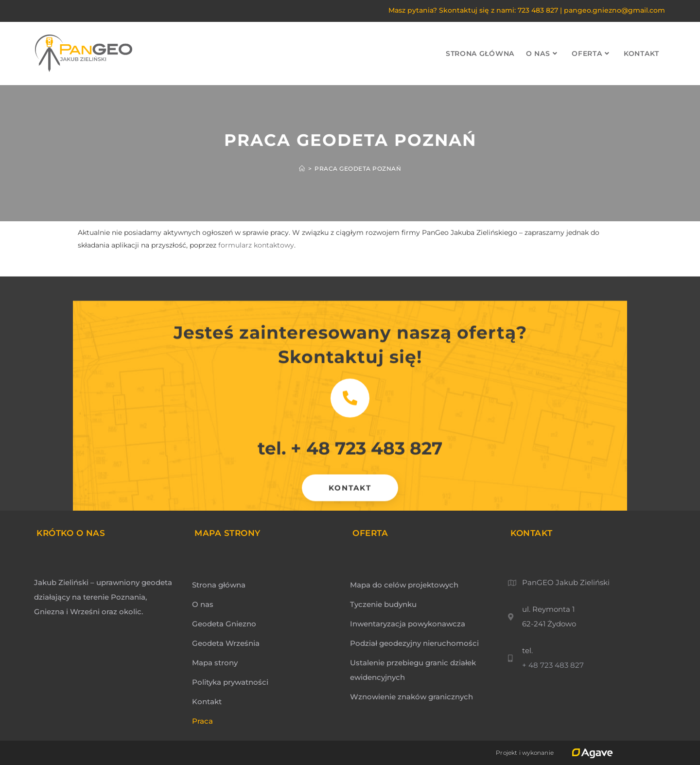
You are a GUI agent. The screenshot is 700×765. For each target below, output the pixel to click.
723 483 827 (538, 10)
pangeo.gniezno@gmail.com (614, 10)
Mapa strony (215, 663)
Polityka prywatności (230, 682)
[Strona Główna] (302, 169)
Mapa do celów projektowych (404, 585)
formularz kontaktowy (256, 245)
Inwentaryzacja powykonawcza (408, 624)
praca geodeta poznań (358, 169)
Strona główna (219, 585)
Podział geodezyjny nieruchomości (414, 643)
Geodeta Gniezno (224, 624)
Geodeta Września (226, 643)
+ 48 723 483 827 (367, 466)
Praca (202, 721)
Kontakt (207, 702)
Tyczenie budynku (383, 604)
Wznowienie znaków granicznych (411, 697)
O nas (203, 604)
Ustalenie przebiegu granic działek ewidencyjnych (413, 670)
